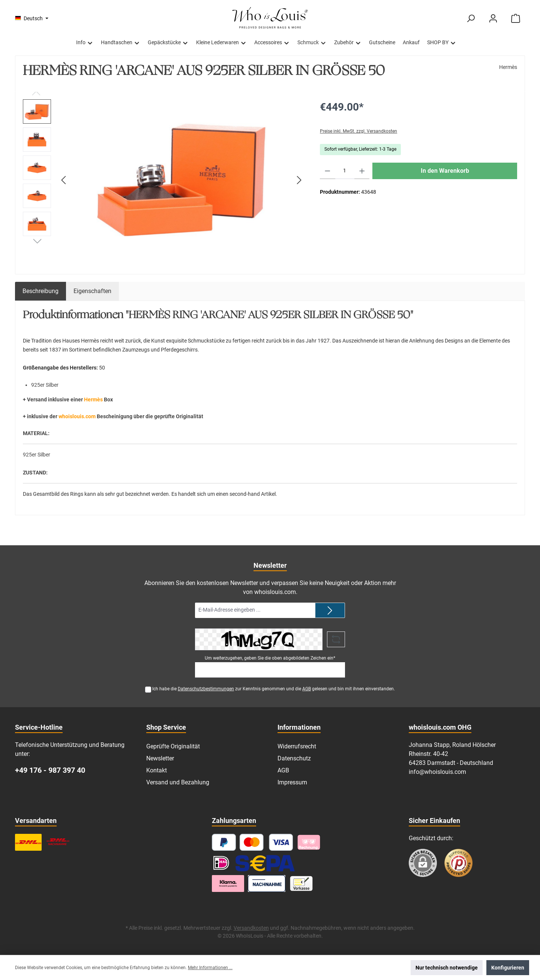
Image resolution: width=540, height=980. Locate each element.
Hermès (508, 67)
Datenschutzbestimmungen (206, 689)
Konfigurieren (508, 968)
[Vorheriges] (64, 180)
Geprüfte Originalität (173, 746)
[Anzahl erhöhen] (362, 171)
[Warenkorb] (516, 19)
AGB (307, 689)
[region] (164, 180)
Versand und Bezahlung (178, 782)
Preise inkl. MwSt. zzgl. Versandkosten (358, 131)
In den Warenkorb (445, 171)
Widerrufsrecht (297, 746)
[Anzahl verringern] (328, 171)
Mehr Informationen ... (210, 968)
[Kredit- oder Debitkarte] (266, 842)
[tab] (40, 291)
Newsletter (160, 758)
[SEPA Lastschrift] (265, 863)
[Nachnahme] (267, 883)
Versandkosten (251, 928)
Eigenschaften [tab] (92, 291)
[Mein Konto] (493, 19)
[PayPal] (224, 842)
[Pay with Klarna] (309, 842)
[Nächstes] (299, 180)
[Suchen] (471, 19)
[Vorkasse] (301, 883)
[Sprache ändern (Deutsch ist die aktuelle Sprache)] (32, 18)
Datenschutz (294, 758)
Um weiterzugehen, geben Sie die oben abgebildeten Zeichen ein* (270, 658)
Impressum (292, 782)
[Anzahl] (345, 171)
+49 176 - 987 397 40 (50, 770)
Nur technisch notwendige (447, 968)
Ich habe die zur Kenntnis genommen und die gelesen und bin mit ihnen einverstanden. (274, 689)
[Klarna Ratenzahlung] (228, 883)
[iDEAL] (221, 863)
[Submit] (330, 610)
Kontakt (157, 770)
